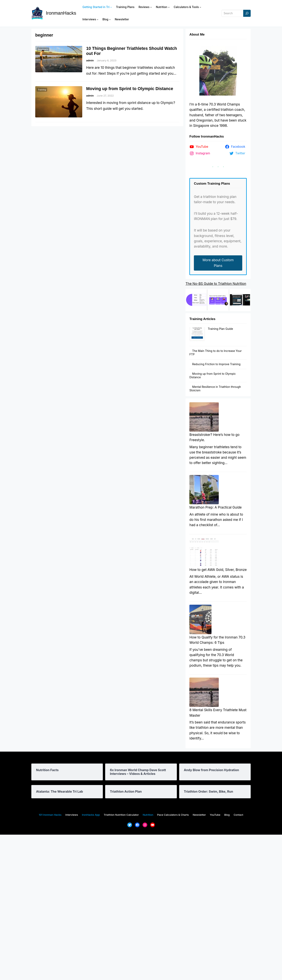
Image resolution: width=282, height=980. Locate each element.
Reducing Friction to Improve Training (216, 352)
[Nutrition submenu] (169, 7)
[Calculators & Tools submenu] (200, 7)
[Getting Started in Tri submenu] (111, 7)
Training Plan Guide (205, 329)
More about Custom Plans (218, 263)
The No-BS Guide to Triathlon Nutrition (216, 284)
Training (42, 90)
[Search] (247, 13)
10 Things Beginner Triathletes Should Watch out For (132, 51)
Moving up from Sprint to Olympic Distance (130, 89)
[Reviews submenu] (151, 7)
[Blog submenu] (110, 19)
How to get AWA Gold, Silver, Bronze (218, 641)
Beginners (43, 49)
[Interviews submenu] (98, 19)
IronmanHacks (61, 13)
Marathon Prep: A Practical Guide (216, 551)
